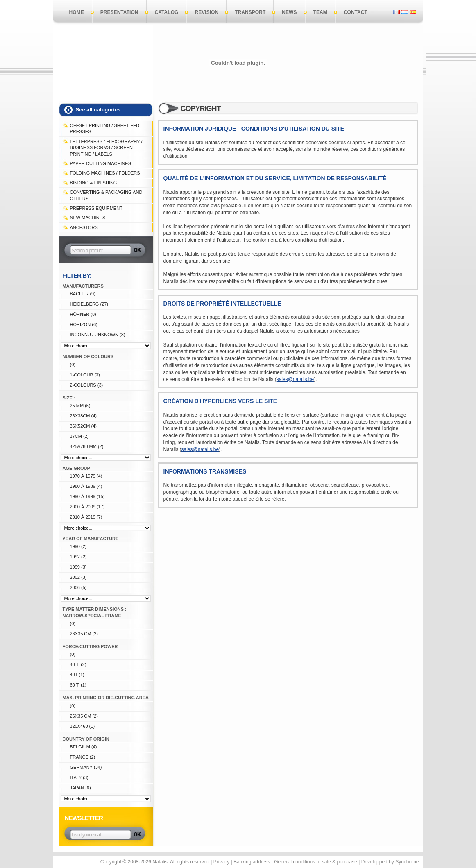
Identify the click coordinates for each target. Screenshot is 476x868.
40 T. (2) (78, 664)
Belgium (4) (84, 747)
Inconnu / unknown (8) (98, 335)
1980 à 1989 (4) (86, 486)
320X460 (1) (83, 726)
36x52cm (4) (83, 426)
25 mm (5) (80, 406)
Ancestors (84, 227)
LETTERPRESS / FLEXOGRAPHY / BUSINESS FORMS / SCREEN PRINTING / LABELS (106, 148)
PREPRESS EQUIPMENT (96, 208)
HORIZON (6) (84, 324)
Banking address (252, 862)
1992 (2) (78, 557)
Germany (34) (86, 767)
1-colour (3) (85, 375)
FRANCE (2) (83, 757)
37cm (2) (79, 436)
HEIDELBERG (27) (89, 304)
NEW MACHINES (88, 218)
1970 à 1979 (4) (86, 476)
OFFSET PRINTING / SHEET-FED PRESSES (105, 128)
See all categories (98, 110)
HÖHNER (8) (83, 314)
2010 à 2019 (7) (86, 517)
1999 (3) (78, 567)
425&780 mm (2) (87, 446)
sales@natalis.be (295, 379)
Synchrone (407, 862)
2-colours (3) (87, 385)
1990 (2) (78, 546)
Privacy (221, 862)
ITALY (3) (79, 777)
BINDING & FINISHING (94, 183)
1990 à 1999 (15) (87, 496)
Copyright (111, 862)
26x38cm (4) (83, 416)
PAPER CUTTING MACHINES (101, 163)
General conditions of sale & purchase (316, 862)
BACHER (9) (83, 294)
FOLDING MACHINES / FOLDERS (105, 173)
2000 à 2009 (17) (87, 507)
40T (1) (77, 675)
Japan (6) (80, 788)
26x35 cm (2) (84, 634)
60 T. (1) (78, 685)
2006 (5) (78, 587)
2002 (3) (78, 577)
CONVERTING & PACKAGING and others (106, 195)
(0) (73, 365)
